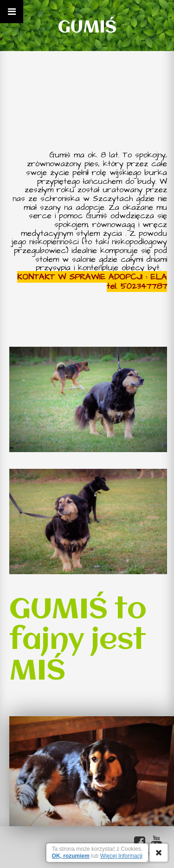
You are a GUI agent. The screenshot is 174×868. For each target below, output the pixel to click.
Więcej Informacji (121, 856)
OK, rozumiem (71, 856)
